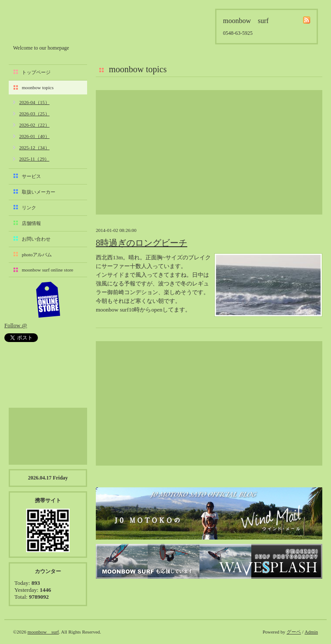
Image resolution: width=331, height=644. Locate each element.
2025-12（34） (34, 148)
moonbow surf (60, 25)
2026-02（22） (34, 125)
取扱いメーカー (39, 192)
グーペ (294, 632)
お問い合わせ (36, 239)
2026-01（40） (34, 136)
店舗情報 (31, 223)
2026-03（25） (34, 114)
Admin (311, 632)
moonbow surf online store (47, 270)
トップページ (36, 72)
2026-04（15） (34, 102)
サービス (31, 176)
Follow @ (16, 325)
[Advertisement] (209, 152)
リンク (29, 208)
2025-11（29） (34, 159)
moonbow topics (38, 87)
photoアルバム (37, 255)
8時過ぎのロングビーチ (142, 243)
